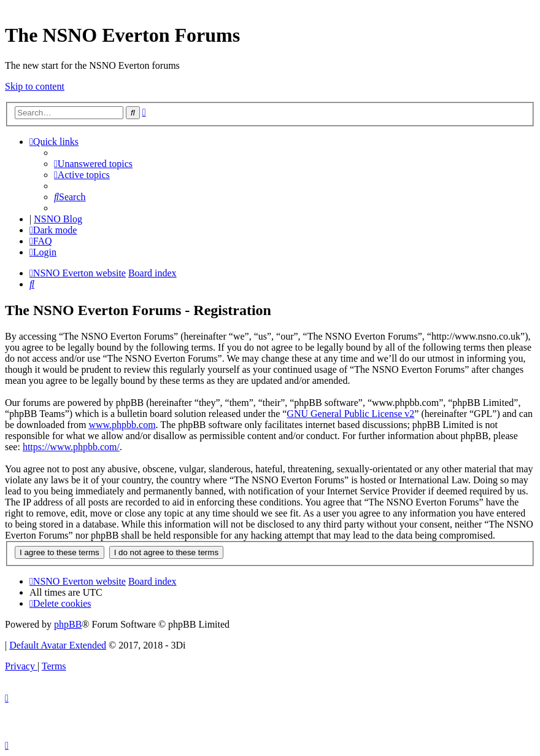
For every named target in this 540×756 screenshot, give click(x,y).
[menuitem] (93, 164)
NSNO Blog (58, 219)
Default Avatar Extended (58, 645)
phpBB (68, 624)
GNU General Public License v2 (350, 414)
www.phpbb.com (122, 425)
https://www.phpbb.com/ (71, 447)
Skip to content (35, 86)
